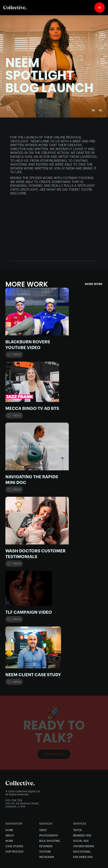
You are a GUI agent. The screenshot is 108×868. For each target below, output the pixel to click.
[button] (100, 8)
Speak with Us (54, 754)
